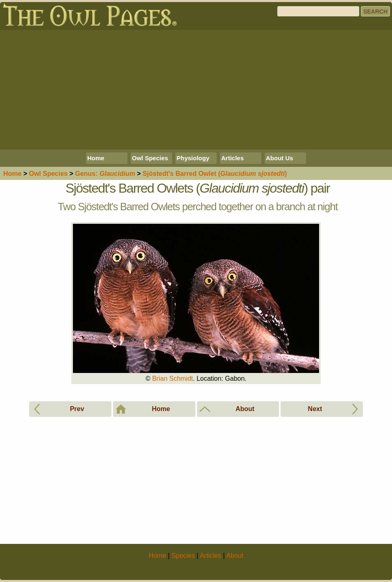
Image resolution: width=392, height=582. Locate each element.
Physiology (193, 158)
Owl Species (150, 158)
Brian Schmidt (172, 379)
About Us (280, 158)
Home (96, 158)
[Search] (318, 11)
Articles (232, 158)
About (235, 556)
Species (48, 174)
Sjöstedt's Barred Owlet (215, 174)
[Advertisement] (196, 90)
